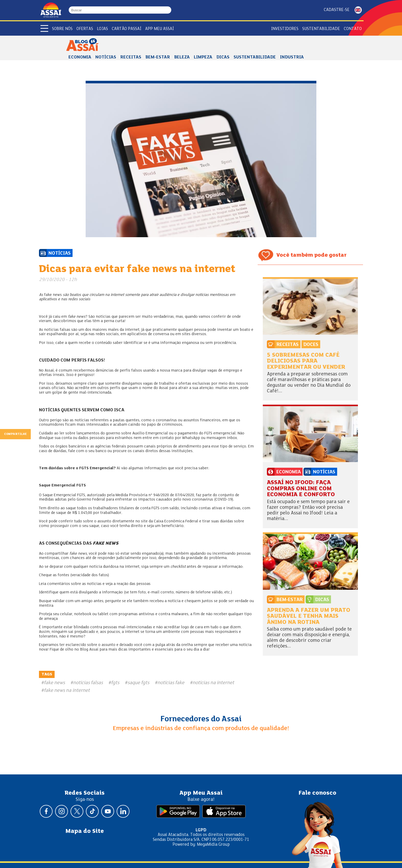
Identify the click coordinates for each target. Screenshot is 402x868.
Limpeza (203, 57)
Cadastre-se (337, 10)
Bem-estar (158, 57)
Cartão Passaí (127, 29)
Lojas (102, 29)
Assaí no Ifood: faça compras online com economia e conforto (301, 489)
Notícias (106, 57)
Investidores (285, 29)
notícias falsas (88, 683)
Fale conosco (317, 793)
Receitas (131, 57)
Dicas (223, 57)
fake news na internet (67, 691)
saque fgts (138, 683)
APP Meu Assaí (159, 29)
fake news (54, 683)
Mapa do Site (85, 831)
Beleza (182, 57)
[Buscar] (169, 10)
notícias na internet (213, 683)
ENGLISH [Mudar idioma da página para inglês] (358, 10)
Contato (353, 29)
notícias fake (171, 683)
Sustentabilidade (255, 57)
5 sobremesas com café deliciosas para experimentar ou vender (306, 361)
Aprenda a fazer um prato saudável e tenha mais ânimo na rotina (309, 616)
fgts (115, 683)
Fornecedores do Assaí (201, 719)
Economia (80, 57)
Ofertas (85, 29)
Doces (311, 345)
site (144, 521)
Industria (292, 57)
